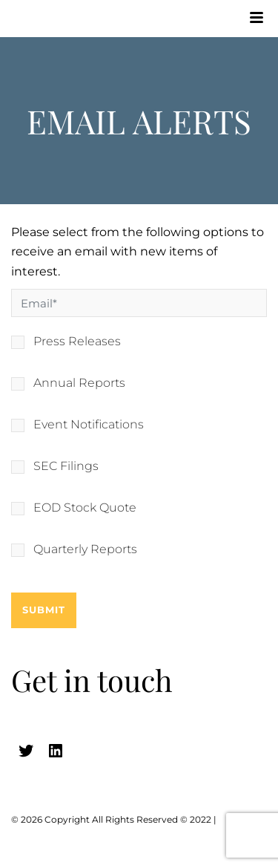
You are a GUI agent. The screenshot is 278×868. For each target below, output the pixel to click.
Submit (44, 610)
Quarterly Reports (85, 549)
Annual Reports (79, 383)
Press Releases (77, 342)
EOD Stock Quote (85, 508)
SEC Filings (66, 466)
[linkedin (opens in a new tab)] (56, 751)
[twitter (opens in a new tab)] (26, 751)
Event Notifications (89, 425)
